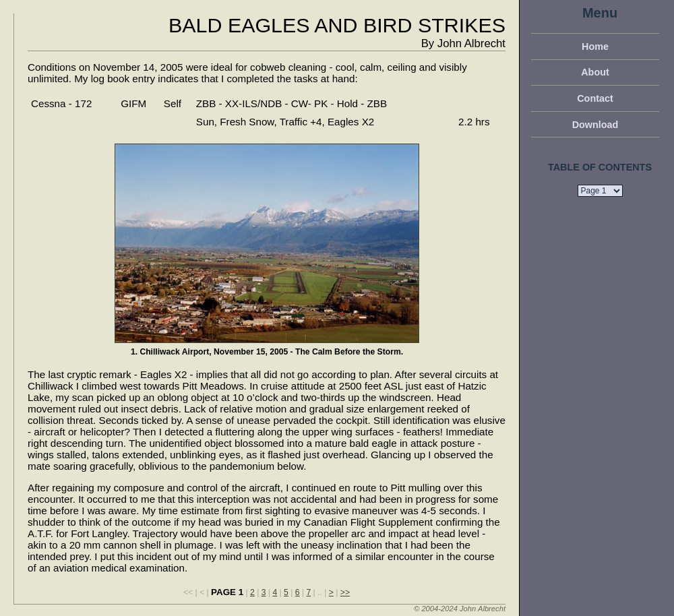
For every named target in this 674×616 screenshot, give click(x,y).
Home (595, 47)
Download (595, 125)
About (595, 72)
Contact (595, 98)
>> (345, 592)
